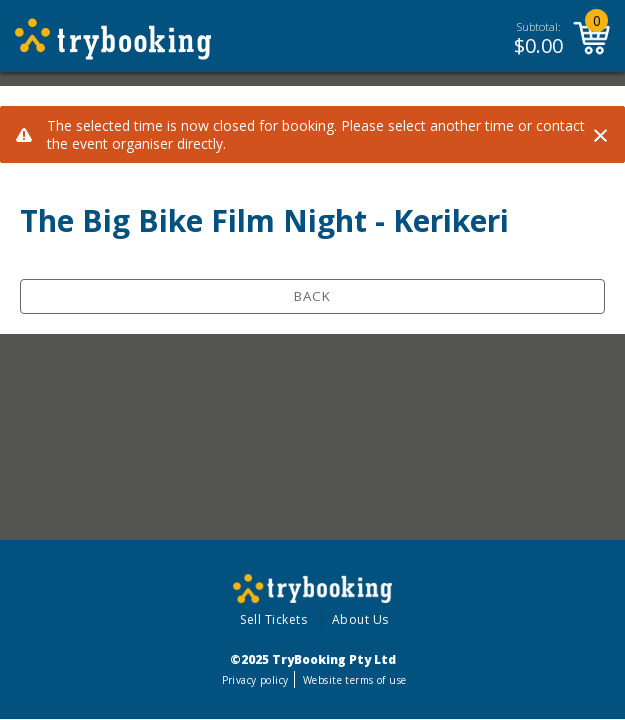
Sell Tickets (273, 619)
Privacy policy (255, 680)
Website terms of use (354, 680)
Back (312, 296)
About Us (360, 619)
